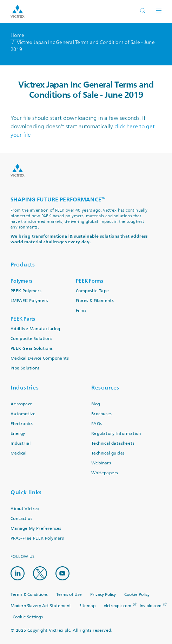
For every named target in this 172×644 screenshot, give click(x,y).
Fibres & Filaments (95, 301)
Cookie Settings (28, 617)
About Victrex (25, 509)
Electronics (22, 424)
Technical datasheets (113, 443)
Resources (105, 388)
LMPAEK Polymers (29, 301)
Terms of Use (69, 595)
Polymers (21, 281)
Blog (96, 404)
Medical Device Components (40, 358)
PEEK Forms (90, 281)
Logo (18, 170)
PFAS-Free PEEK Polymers (37, 538)
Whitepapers (105, 473)
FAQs (97, 424)
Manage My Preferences (36, 529)
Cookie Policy (137, 595)
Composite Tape (92, 291)
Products (23, 265)
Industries (25, 388)
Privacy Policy (103, 595)
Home (17, 35)
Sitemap (87, 606)
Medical (19, 453)
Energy (18, 434)
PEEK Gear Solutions (32, 349)
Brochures (102, 414)
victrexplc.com (118, 606)
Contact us (21, 519)
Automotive (23, 414)
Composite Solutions (32, 339)
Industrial (21, 443)
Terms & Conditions (29, 595)
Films (81, 311)
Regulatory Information (116, 434)
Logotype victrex (18, 11)
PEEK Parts (23, 319)
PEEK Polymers (26, 291)
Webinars (101, 463)
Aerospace (22, 404)
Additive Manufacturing (35, 329)
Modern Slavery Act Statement (41, 606)
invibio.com (151, 606)
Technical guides (108, 453)
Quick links (26, 492)
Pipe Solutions (25, 368)
